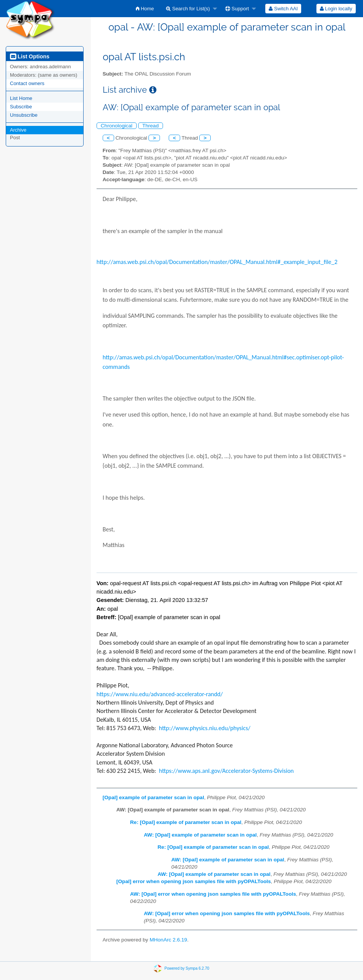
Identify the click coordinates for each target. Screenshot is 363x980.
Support (237, 9)
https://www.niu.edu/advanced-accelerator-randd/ (160, 694)
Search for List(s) (188, 9)
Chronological (117, 126)
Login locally (336, 9)
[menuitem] (145, 9)
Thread (151, 126)
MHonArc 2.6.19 (168, 940)
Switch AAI (283, 9)
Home (145, 9)
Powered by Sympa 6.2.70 (187, 968)
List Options (30, 56)
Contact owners (27, 83)
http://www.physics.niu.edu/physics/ (205, 728)
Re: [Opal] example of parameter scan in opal (186, 822)
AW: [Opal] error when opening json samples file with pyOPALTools (213, 894)
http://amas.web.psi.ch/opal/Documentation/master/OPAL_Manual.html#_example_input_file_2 (217, 262)
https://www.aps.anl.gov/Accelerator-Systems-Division (226, 771)
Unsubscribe (24, 115)
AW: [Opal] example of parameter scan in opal (200, 835)
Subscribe (21, 107)
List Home (21, 98)
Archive (18, 130)
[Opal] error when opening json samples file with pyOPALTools (194, 881)
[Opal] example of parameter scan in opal (153, 797)
